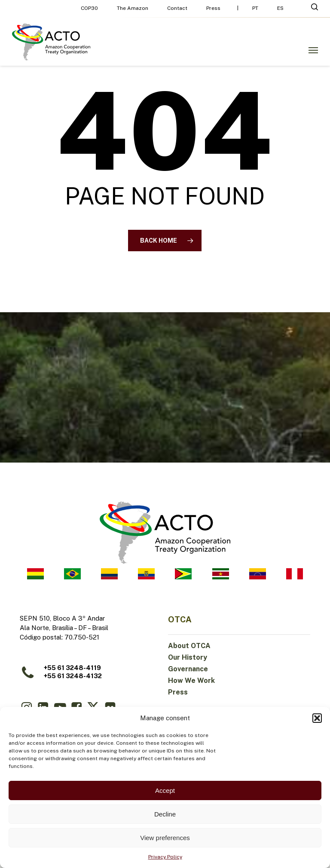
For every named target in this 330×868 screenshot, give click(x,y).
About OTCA (189, 646)
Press (178, 692)
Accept (165, 790)
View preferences (165, 838)
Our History (188, 657)
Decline (165, 814)
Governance (188, 669)
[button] (317, 718)
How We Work (191, 681)
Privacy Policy (165, 857)
